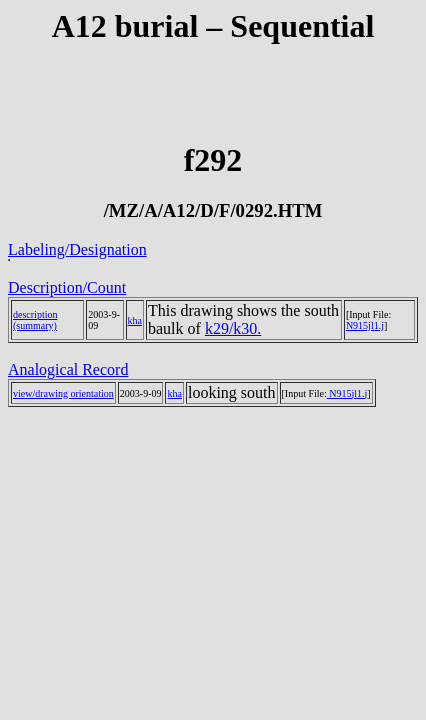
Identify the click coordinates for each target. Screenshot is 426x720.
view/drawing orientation (63, 393)
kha (135, 320)
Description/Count (67, 287)
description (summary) (35, 320)
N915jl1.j (365, 325)
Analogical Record (68, 369)
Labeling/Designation (77, 249)
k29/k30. (233, 328)
